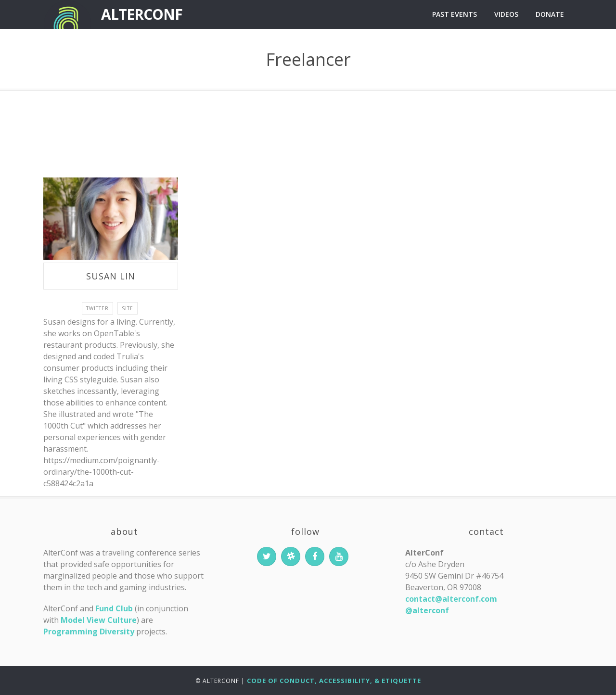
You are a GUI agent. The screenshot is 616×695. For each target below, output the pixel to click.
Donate (550, 14)
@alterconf (427, 610)
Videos (506, 14)
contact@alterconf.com (451, 599)
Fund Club (114, 608)
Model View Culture (99, 620)
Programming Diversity (89, 632)
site (128, 308)
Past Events (455, 14)
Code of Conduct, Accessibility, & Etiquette (334, 681)
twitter (97, 308)
